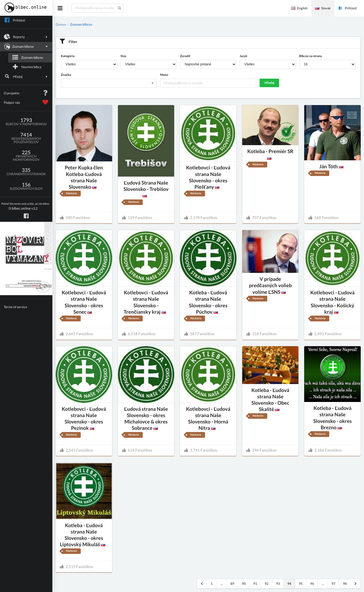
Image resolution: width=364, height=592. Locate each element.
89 (232, 584)
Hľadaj (26, 76)
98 (345, 584)
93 (278, 584)
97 (333, 584)
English (299, 8)
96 (312, 584)
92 (266, 584)
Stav (123, 56)
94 (289, 584)
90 (244, 584)
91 (255, 584)
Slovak (323, 8)
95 (301, 584)
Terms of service (16, 307)
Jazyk (244, 56)
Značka (66, 75)
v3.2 (26, 206)
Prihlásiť (347, 8)
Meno (164, 75)
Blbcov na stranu (311, 56)
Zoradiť (185, 56)
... (222, 584)
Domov (61, 24)
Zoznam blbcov (26, 47)
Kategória (68, 56)
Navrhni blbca (27, 67)
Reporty (26, 37)
